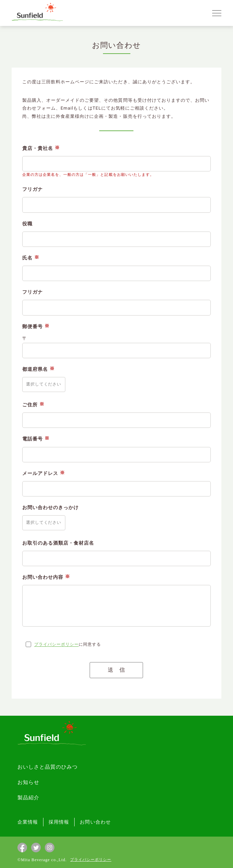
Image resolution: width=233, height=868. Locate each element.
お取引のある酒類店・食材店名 (58, 543)
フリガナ (33, 189)
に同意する (68, 644)
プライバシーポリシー (56, 644)
